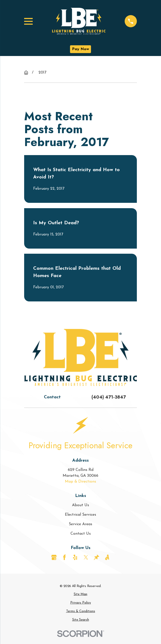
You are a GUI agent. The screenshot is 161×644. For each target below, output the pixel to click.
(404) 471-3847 (109, 397)
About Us (80, 505)
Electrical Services (80, 515)
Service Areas (80, 524)
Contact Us (81, 534)
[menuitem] (80, 594)
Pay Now (80, 49)
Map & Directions (80, 482)
